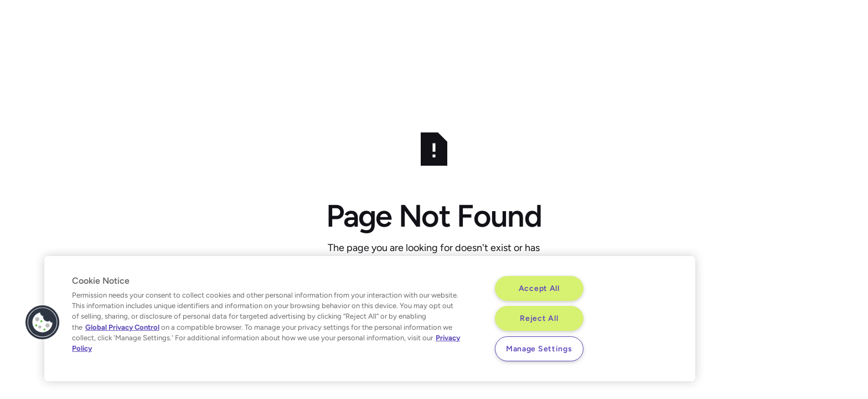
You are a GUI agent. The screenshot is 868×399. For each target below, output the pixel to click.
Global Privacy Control (122, 327)
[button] (43, 323)
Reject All (539, 318)
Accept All (539, 288)
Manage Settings (539, 349)
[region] (370, 319)
